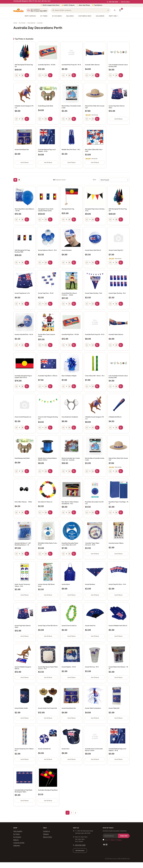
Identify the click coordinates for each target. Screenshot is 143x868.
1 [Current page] (68, 813)
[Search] (108, 10)
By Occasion (58, 16)
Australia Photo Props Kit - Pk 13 (71, 65)
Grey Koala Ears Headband (70, 417)
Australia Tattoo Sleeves (92, 65)
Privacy (119, 840)
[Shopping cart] (120, 10)
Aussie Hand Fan (90, 626)
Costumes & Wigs (85, 16)
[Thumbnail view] (15, 180)
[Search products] (81, 10)
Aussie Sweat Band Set (22, 149)
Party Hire (114, 16)
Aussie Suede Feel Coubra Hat (47, 708)
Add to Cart (27, 75)
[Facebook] (107, 845)
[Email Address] (111, 836)
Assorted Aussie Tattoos (116, 543)
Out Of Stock (118, 119)
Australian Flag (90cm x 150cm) (48, 376)
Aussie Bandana (67, 250)
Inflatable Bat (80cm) (115, 417)
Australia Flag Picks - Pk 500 (47, 65)
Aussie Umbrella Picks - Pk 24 (24, 334)
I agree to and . (112, 840)
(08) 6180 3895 (112, 2)
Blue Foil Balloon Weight (69, 376)
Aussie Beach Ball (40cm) (93, 250)
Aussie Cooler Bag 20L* (116, 250)
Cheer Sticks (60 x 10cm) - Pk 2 (95, 376)
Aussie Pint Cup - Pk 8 (92, 667)
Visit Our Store (125, 2)
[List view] (19, 180)
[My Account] (115, 10)
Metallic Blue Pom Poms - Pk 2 (71, 149)
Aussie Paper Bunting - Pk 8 (94, 293)
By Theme (45, 16)
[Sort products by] (114, 180)
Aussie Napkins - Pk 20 (69, 667)
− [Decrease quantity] (16, 75)
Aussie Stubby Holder (21, 708)
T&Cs (112, 840)
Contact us (47, 831)
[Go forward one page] (76, 813)
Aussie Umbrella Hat (44, 749)
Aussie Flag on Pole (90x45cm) (48, 626)
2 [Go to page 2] (72, 812)
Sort (94, 180)
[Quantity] (19, 75)
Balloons (71, 16)
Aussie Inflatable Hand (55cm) (118, 626)
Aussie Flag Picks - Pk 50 (46, 293)
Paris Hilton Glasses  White (23, 502)
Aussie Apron (66, 584)
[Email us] (104, 845)
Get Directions (80, 850)
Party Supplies (31, 16)
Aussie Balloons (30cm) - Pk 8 (47, 250)
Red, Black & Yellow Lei (45, 502)
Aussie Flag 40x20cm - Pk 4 (117, 584)
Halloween (101, 16)
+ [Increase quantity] (22, 75)
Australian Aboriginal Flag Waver (48, 790)
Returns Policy (48, 837)
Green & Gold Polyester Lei (23, 417)
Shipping (46, 834)
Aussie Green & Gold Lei (69, 626)
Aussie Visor (65, 749)
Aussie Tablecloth (114, 708)
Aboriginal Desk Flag (68, 209)
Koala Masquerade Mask (46, 106)
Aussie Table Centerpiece (93, 708)
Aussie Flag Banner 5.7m (22, 293)
